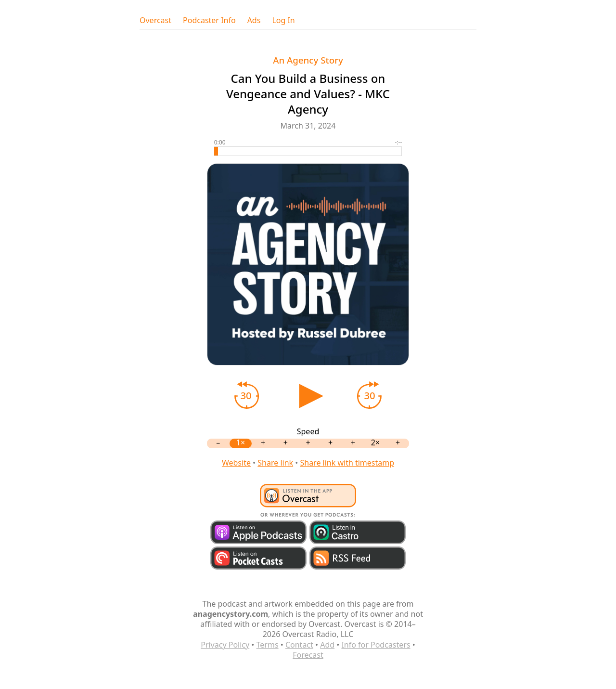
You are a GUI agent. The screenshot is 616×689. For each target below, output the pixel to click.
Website (236, 463)
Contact (299, 645)
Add (327, 645)
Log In (283, 20)
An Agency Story (308, 60)
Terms (268, 645)
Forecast (308, 655)
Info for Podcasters (376, 645)
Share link (275, 463)
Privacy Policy (225, 645)
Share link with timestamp (347, 463)
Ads (254, 20)
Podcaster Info (209, 20)
